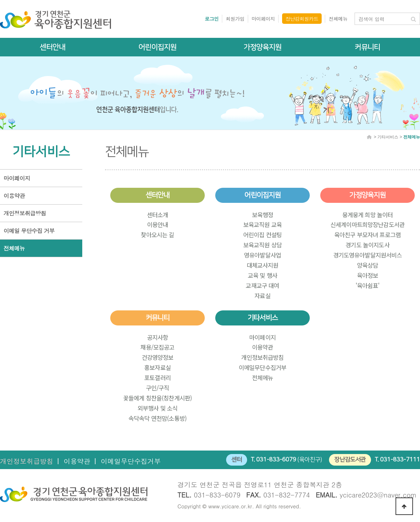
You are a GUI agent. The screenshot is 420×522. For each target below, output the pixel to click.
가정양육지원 (262, 47)
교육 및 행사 (262, 275)
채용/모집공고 (157, 347)
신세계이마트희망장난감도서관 (367, 224)
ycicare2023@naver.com (378, 494)
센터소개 (158, 215)
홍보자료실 (157, 367)
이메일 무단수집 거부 (29, 231)
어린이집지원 (157, 47)
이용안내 (158, 224)
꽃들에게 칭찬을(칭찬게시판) (157, 398)
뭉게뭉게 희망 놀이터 (368, 215)
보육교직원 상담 (262, 245)
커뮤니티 (367, 47)
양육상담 (368, 265)
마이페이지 (263, 19)
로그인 (212, 19)
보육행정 (263, 215)
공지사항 (158, 337)
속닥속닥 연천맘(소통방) (157, 418)
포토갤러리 (157, 377)
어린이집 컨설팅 (262, 235)
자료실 (262, 296)
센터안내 (52, 47)
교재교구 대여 (262, 285)
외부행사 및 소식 (157, 408)
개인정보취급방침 (25, 213)
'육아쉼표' (368, 285)
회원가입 (235, 19)
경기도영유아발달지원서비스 (368, 255)
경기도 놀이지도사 (367, 245)
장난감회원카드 (302, 19)
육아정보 (368, 275)
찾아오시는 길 (157, 235)
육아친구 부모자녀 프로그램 (367, 235)
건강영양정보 (158, 357)
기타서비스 (262, 318)
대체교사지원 (263, 265)
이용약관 (14, 196)
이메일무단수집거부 (262, 367)
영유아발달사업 (262, 255)
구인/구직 (158, 388)
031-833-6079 (276, 460)
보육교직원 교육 (262, 224)
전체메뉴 (338, 19)
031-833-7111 (400, 460)
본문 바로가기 (0, 0)
